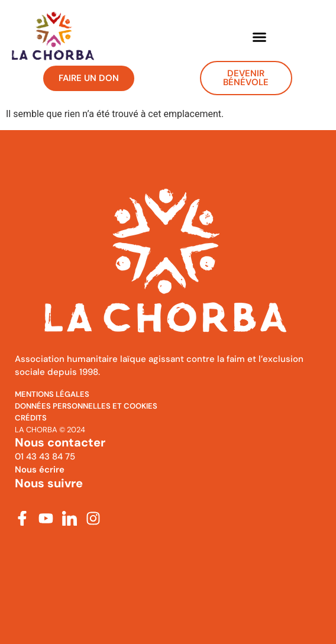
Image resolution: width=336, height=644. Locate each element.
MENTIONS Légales (52, 394)
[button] (259, 37)
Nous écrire (40, 470)
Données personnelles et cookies (86, 406)
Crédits (31, 418)
